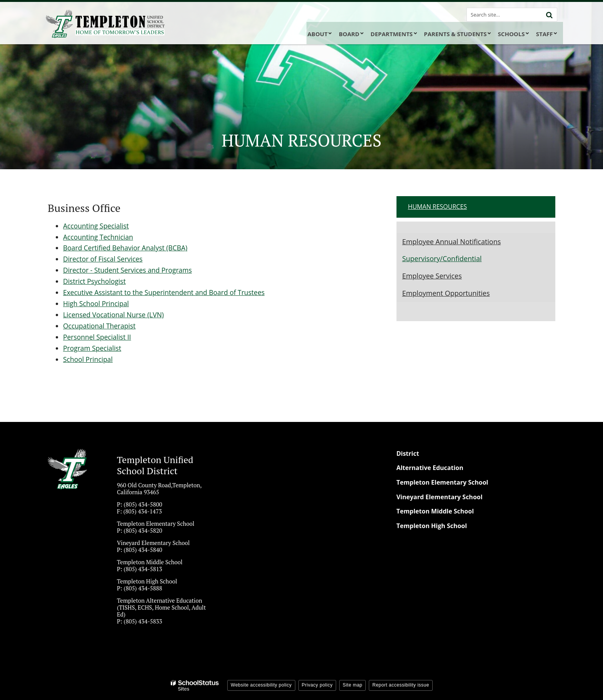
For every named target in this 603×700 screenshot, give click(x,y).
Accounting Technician (99, 237)
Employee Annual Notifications (452, 242)
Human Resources (437, 207)
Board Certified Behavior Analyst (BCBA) (127, 248)
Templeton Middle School (435, 510)
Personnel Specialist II (98, 337)
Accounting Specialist (97, 226)
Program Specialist (93, 347)
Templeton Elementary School (442, 482)
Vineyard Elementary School (440, 496)
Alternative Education (430, 467)
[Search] (549, 15)
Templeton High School (432, 525)
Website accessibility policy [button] (261, 685)
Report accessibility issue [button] (401, 685)
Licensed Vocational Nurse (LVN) (115, 314)
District (408, 453)
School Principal (89, 358)
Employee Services (432, 276)
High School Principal (97, 303)
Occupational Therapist (100, 325)
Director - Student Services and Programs (129, 270)
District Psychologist (95, 281)
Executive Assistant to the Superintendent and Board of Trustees (167, 292)
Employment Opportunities (446, 293)
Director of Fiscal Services (104, 259)
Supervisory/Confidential (442, 258)
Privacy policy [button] (317, 685)
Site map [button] (352, 685)
